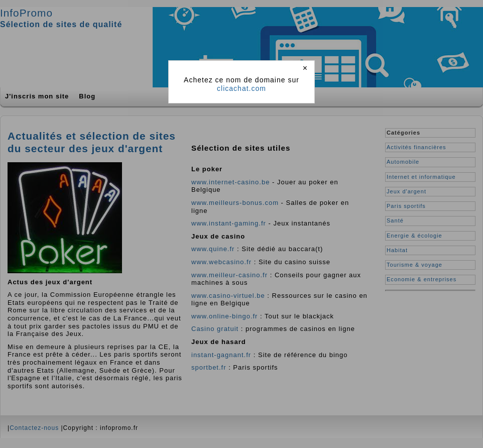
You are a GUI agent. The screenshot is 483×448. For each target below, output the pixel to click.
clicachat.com (241, 88)
